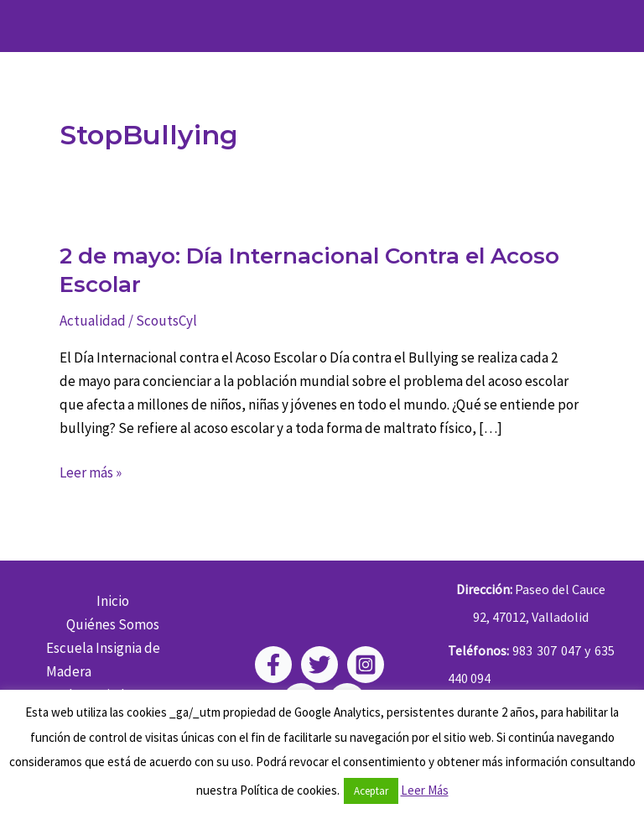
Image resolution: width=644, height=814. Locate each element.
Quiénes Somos (113, 624)
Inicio (113, 601)
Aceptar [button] (371, 791)
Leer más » (91, 472)
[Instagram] (366, 665)
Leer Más (425, 790)
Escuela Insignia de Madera (103, 660)
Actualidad (93, 321)
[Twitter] (319, 665)
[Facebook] (273, 665)
